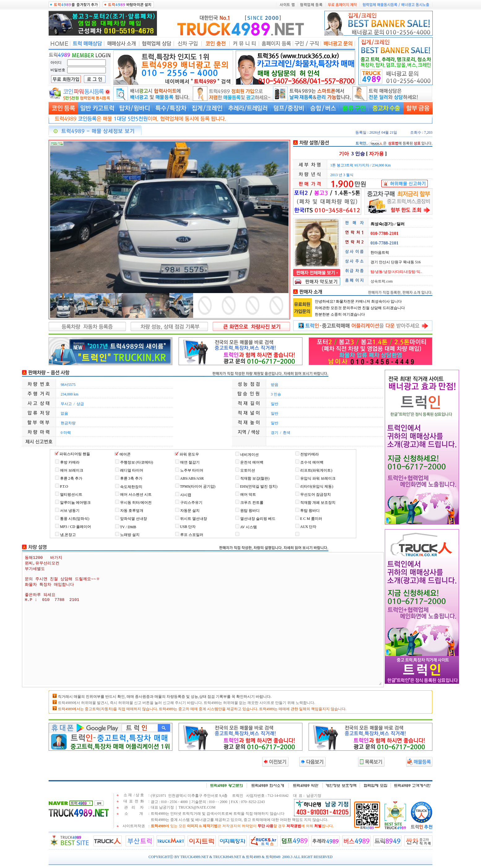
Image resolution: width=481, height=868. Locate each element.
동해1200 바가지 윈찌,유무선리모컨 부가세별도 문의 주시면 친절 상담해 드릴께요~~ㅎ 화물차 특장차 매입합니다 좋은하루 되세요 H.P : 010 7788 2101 (203, 620)
